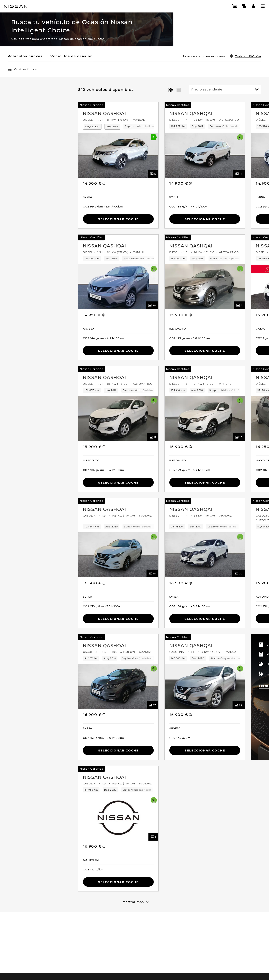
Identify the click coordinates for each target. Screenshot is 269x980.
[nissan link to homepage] (16, 6)
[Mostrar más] (135, 902)
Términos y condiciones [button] (212, 686)
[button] (263, 6)
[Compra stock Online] (235, 6)
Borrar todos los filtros (110, 69)
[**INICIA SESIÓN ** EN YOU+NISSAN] (253, 6)
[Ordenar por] (225, 90)
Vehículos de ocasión (72, 56)
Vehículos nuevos (25, 56)
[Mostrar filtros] (22, 69)
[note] (34, 184)
